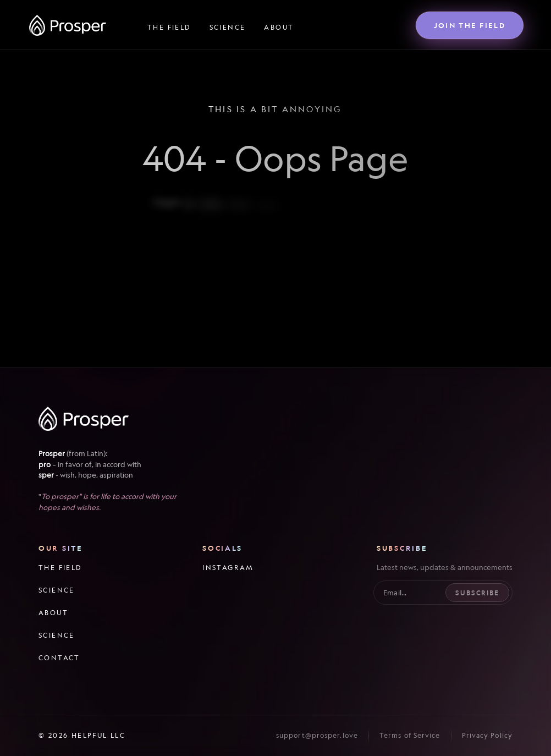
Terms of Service (410, 735)
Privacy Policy (487, 735)
